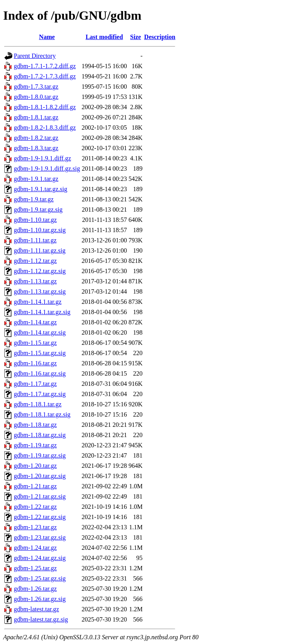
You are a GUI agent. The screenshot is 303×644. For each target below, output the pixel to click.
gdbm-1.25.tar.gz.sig (40, 578)
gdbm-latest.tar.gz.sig (41, 619)
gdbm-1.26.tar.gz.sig (40, 599)
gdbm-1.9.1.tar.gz (36, 179)
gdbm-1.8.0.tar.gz (36, 97)
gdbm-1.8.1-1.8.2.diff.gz (45, 107)
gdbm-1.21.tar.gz (35, 486)
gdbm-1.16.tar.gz (35, 363)
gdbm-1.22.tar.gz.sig (40, 517)
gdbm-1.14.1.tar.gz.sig (42, 312)
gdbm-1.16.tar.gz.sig (40, 373)
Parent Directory (35, 56)
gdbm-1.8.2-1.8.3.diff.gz (45, 127)
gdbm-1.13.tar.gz (35, 281)
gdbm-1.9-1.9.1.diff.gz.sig (47, 168)
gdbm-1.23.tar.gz (35, 527)
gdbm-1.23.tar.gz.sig (40, 537)
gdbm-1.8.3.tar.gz (36, 148)
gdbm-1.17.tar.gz (35, 384)
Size (136, 37)
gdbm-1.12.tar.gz (35, 261)
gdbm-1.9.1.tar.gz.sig (41, 189)
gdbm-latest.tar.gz (36, 609)
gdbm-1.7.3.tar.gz (36, 87)
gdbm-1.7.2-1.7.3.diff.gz (45, 76)
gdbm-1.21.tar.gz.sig (40, 496)
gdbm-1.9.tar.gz (34, 199)
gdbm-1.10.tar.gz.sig (40, 230)
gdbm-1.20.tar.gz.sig (40, 476)
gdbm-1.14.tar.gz (35, 322)
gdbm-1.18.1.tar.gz (38, 404)
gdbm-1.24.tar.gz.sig (40, 558)
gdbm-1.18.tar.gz (35, 425)
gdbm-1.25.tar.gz (35, 568)
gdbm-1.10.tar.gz (35, 220)
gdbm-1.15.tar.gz (35, 343)
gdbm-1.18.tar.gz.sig (40, 435)
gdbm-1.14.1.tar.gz (38, 302)
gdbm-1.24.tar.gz (35, 548)
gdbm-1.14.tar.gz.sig (40, 332)
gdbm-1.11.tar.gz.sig (40, 250)
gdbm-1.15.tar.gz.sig (40, 353)
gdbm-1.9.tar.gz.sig (38, 209)
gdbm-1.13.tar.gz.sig (40, 291)
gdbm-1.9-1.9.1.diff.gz (42, 158)
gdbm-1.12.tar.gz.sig (40, 271)
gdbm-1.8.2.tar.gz (36, 138)
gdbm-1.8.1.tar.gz (36, 117)
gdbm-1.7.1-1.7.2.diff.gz (45, 66)
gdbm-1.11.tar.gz (35, 240)
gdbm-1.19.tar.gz (35, 445)
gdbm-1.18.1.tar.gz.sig (42, 414)
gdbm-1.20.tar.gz (35, 466)
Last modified (104, 37)
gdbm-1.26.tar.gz (35, 589)
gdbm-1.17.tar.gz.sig (40, 394)
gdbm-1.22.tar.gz (35, 507)
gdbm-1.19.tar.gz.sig (40, 455)
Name (47, 37)
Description (160, 37)
